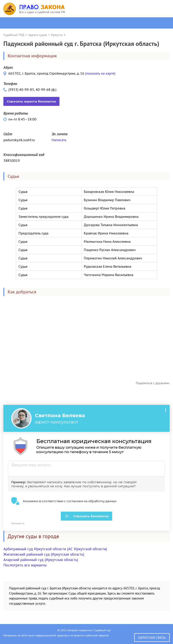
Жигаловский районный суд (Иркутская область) (44, 554)
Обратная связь (152, 637)
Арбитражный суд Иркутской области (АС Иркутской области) (55, 549)
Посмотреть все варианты (25, 565)
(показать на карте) (100, 73)
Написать (59, 140)
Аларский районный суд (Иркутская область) (41, 560)
